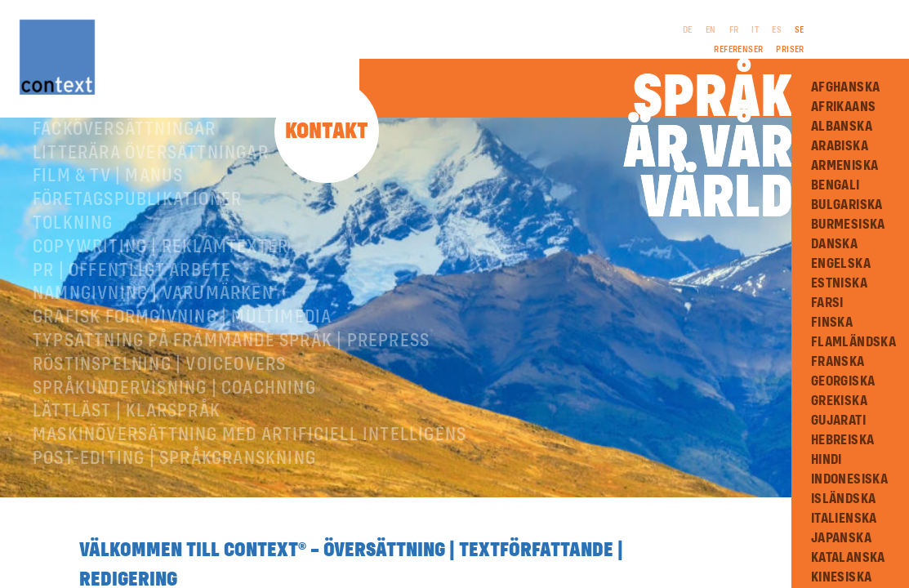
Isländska (844, 499)
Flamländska (853, 342)
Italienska (844, 519)
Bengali (835, 185)
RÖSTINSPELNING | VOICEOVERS (159, 373)
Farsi (827, 303)
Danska (834, 244)
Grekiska (839, 401)
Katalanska (848, 558)
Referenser (738, 50)
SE (800, 30)
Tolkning (73, 232)
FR (734, 30)
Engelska (841, 264)
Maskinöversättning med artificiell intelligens (250, 443)
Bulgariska (847, 205)
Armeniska (845, 166)
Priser (790, 50)
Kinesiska (842, 577)
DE (688, 30)
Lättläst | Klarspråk (127, 420)
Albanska (842, 127)
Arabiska (840, 146)
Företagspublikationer (137, 208)
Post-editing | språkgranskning (174, 467)
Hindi (827, 460)
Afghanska (846, 87)
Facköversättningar (125, 138)
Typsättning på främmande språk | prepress (231, 350)
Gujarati (838, 421)
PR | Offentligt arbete (132, 279)
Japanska (841, 538)
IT (755, 30)
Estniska (839, 283)
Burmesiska (848, 225)
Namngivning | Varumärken (153, 302)
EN (711, 30)
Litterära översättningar (151, 162)
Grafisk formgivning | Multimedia (182, 326)
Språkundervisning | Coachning (174, 397)
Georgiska (843, 381)
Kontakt (327, 132)
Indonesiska (849, 479)
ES (777, 30)
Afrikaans (844, 107)
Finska (832, 323)
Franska (838, 362)
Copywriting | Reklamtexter (160, 256)
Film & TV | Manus (108, 185)
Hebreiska (843, 440)
